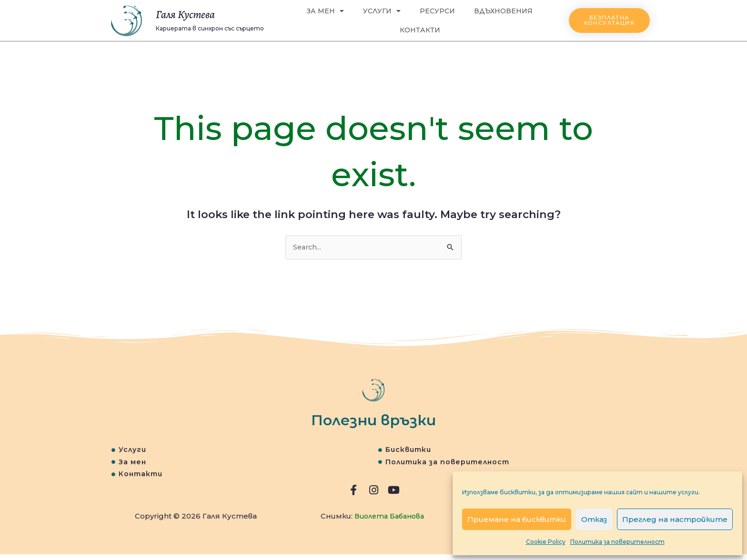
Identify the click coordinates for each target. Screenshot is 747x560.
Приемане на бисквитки (517, 519)
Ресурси (437, 11)
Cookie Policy (546, 542)
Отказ (594, 519)
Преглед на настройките (675, 519)
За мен (325, 11)
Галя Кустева (194, 13)
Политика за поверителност (617, 542)
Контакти (420, 30)
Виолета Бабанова (389, 522)
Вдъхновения (503, 11)
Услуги (382, 11)
